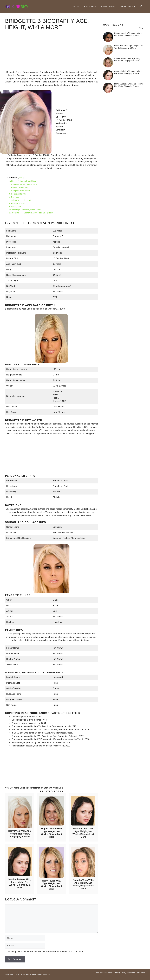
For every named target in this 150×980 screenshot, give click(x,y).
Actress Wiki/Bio (108, 6)
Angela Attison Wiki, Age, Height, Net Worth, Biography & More (51, 833)
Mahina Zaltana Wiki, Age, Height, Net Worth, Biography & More (20, 883)
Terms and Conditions (136, 973)
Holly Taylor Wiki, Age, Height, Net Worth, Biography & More (52, 885)
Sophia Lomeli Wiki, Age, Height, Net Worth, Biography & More (128, 34)
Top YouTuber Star (127, 6)
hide (21, 178)
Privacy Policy (120, 973)
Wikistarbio (58, 788)
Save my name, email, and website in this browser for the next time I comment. (46, 951)
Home (76, 6)
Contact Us (109, 973)
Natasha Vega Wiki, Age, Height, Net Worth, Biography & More (83, 884)
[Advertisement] (51, 53)
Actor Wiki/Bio (90, 6)
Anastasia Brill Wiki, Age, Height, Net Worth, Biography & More (83, 833)
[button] (141, 6)
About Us (100, 973)
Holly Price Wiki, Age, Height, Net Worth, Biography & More (20, 834)
